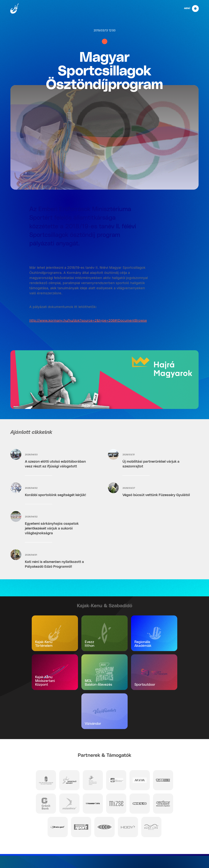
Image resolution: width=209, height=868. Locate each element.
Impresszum (194, 851)
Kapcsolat (196, 842)
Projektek (196, 860)
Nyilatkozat (195, 855)
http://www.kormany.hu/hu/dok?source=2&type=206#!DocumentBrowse (88, 320)
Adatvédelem (194, 847)
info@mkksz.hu (36, 860)
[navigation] (188, 9)
